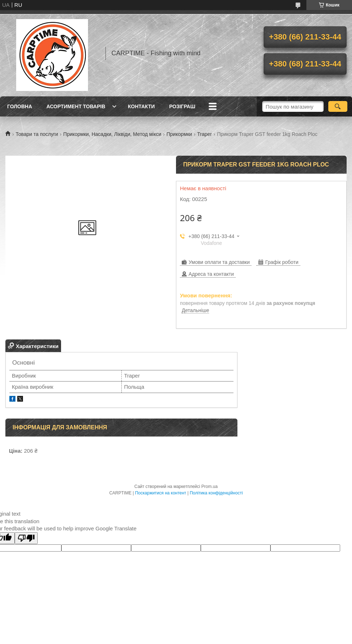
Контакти (141, 106)
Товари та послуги (37, 134)
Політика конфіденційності (216, 493)
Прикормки (179, 134)
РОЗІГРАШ (182, 106)
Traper (205, 134)
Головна (20, 106)
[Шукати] (338, 106)
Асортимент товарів (76, 106)
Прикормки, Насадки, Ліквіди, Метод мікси (112, 134)
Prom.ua (210, 487)
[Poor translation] (26, 538)
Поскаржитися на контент (161, 493)
